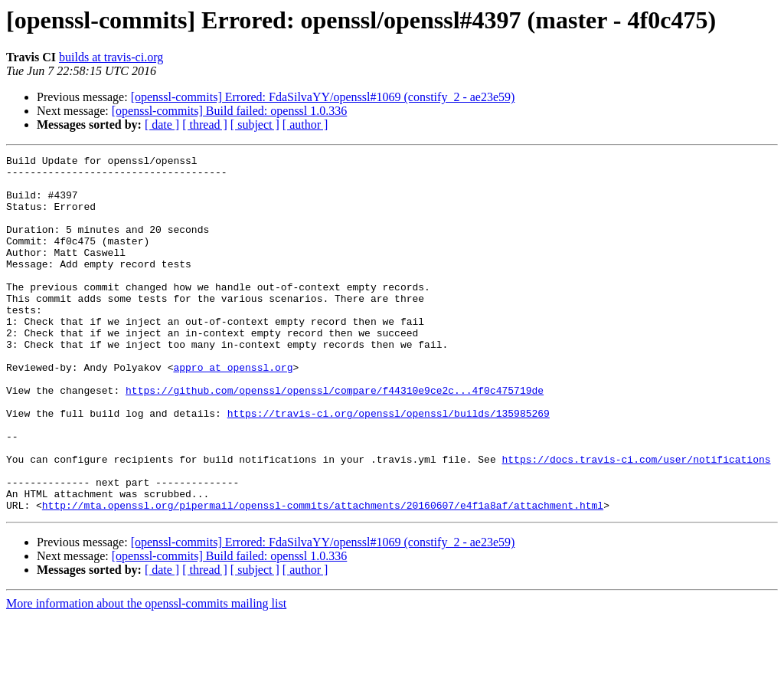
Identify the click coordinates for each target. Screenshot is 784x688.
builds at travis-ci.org (111, 57)
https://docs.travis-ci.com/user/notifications (636, 521)
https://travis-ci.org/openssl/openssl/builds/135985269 (389, 466)
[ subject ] (255, 124)
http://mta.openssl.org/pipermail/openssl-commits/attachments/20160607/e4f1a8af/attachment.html (323, 576)
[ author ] (305, 124)
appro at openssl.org (233, 411)
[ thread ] (205, 124)
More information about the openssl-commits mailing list (146, 675)
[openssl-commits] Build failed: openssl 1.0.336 (230, 111)
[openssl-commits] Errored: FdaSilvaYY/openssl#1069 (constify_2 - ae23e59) (323, 97)
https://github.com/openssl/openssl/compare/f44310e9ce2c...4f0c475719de (335, 438)
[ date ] (162, 124)
